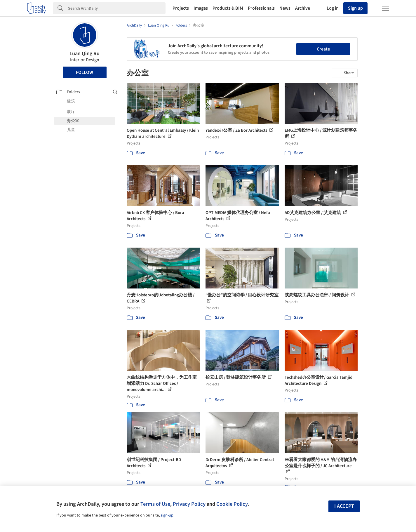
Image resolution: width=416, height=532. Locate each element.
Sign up (355, 8)
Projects (181, 8)
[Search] (117, 8)
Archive (303, 8)
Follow (85, 72)
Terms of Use (155, 504)
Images (201, 8)
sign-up (167, 515)
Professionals (261, 8)
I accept (344, 506)
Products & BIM (228, 8)
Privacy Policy (189, 504)
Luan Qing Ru (85, 54)
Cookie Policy (232, 504)
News (285, 8)
